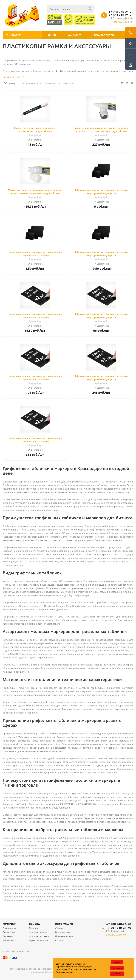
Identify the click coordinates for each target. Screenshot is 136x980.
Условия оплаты (38, 932)
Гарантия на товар (39, 940)
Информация (64, 924)
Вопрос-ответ (63, 932)
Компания (9, 924)
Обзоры (60, 940)
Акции (52, 35)
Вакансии (8, 936)
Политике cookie (64, 972)
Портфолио (9, 932)
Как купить (75, 35)
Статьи (59, 928)
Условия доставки (39, 936)
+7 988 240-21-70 (121, 12)
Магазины (8, 940)
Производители (105, 35)
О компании (9, 928)
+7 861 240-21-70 (121, 15)
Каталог (15, 35)
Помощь (35, 924)
